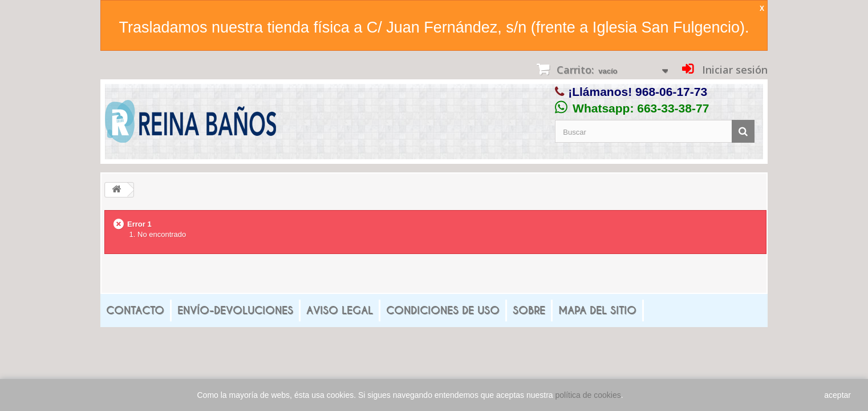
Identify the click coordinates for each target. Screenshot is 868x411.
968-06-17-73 (671, 92)
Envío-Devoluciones (235, 310)
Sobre (529, 310)
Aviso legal (340, 310)
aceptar (837, 395)
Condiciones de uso (443, 310)
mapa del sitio (597, 310)
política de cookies (588, 395)
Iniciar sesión (733, 70)
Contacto (135, 310)
